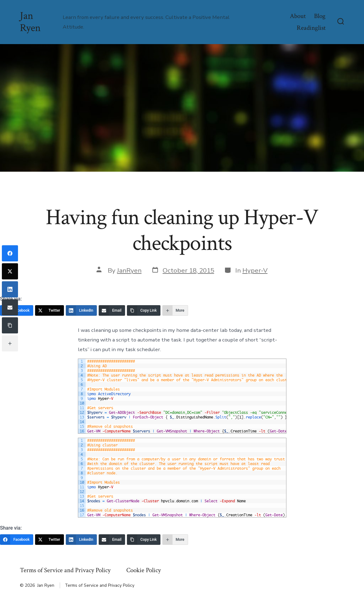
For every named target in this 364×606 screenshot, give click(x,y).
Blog (320, 16)
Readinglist (311, 28)
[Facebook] (10, 253)
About (298, 16)
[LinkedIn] (81, 310)
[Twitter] (49, 310)
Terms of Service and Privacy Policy (65, 570)
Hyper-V (255, 270)
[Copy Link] (144, 310)
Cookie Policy (144, 570)
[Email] (112, 310)
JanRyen (129, 270)
